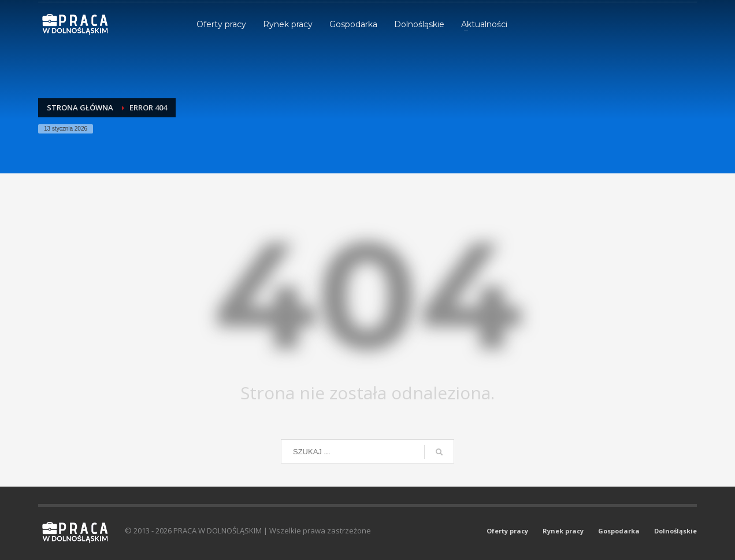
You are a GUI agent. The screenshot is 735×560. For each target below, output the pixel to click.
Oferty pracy (507, 531)
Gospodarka (619, 531)
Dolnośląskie (675, 531)
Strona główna (80, 107)
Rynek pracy (563, 531)
